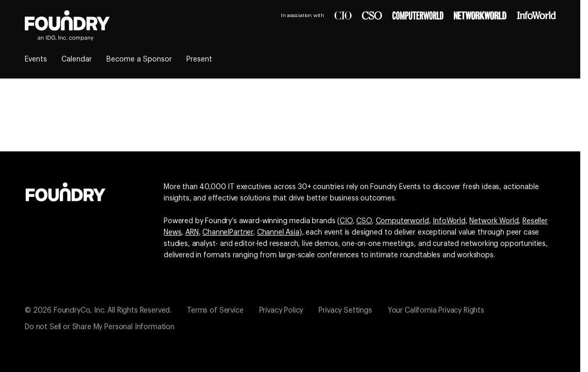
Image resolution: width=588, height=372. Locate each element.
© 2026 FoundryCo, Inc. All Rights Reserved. (98, 311)
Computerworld (402, 221)
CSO (364, 221)
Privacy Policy (281, 311)
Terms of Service (215, 311)
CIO (346, 221)
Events (36, 59)
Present (199, 59)
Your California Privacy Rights (436, 311)
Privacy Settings (345, 311)
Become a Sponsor (139, 59)
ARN (192, 233)
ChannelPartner (228, 233)
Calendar (77, 59)
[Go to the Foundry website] (66, 191)
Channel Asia (278, 233)
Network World (494, 221)
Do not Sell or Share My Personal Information (100, 327)
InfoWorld (449, 221)
